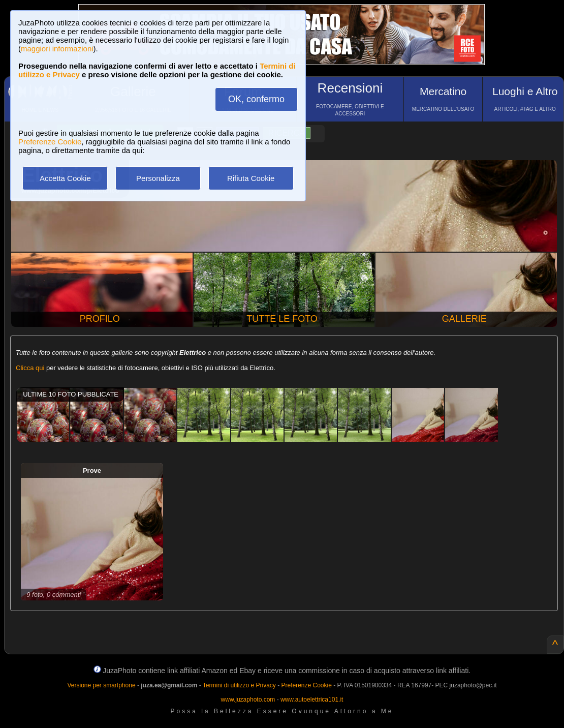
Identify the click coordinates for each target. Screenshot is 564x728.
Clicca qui (30, 368)
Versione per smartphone (101, 685)
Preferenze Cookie (50, 142)
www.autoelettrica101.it (312, 700)
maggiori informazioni (57, 49)
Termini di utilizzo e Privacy (239, 685)
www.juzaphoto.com (248, 700)
